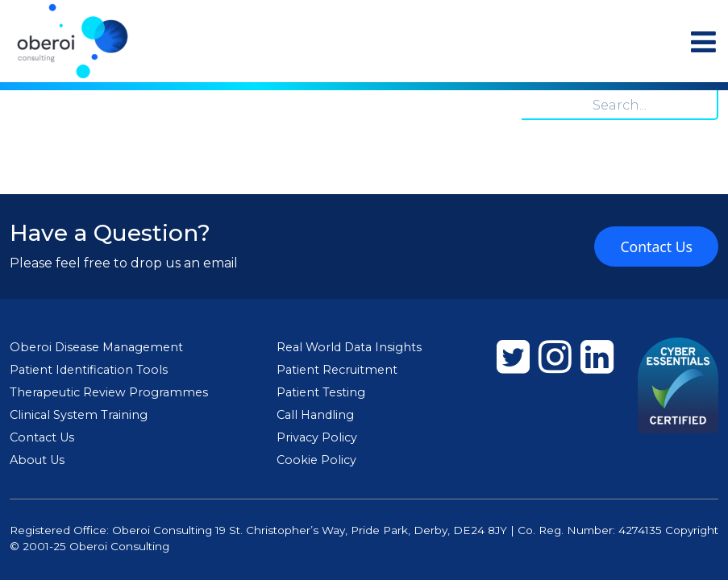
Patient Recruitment (337, 370)
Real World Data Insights (349, 347)
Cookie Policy (316, 460)
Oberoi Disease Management (96, 347)
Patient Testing (321, 392)
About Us (37, 460)
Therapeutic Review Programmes (109, 392)
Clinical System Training (79, 415)
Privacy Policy (317, 437)
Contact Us (656, 246)
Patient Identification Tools (89, 370)
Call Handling (315, 415)
